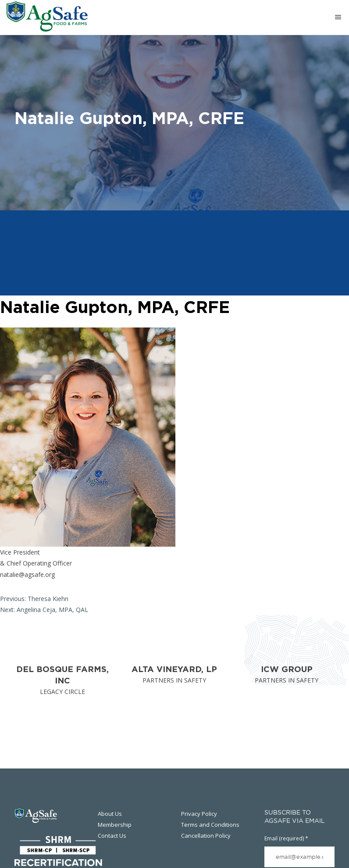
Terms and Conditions (210, 825)
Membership (115, 825)
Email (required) (286, 838)
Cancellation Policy (206, 836)
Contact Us (112, 836)
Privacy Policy (199, 814)
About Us (110, 814)
